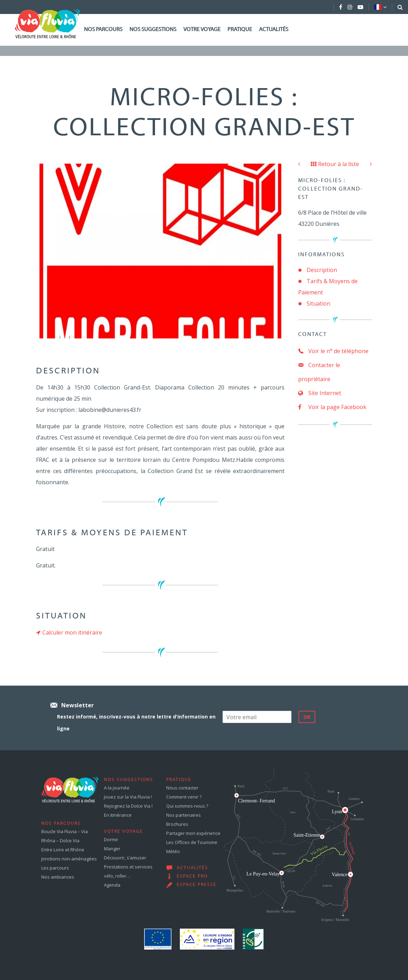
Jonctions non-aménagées (69, 859)
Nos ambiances (58, 877)
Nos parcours (103, 30)
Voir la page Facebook (332, 407)
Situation (318, 303)
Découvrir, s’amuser (125, 858)
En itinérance (118, 815)
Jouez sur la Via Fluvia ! (128, 797)
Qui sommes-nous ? (187, 806)
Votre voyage (202, 30)
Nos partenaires (184, 815)
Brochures (177, 824)
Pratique (240, 30)
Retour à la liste (335, 164)
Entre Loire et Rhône (63, 850)
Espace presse (197, 885)
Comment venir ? (184, 797)
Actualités (274, 30)
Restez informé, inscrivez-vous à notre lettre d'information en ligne (136, 723)
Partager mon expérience (193, 833)
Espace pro (192, 877)
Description (322, 270)
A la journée (117, 788)
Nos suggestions (153, 30)
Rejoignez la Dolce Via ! (128, 806)
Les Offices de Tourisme (192, 842)
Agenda (112, 885)
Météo (173, 851)
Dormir (111, 839)
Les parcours (55, 868)
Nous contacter (182, 788)
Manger (112, 849)
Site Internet (320, 393)
